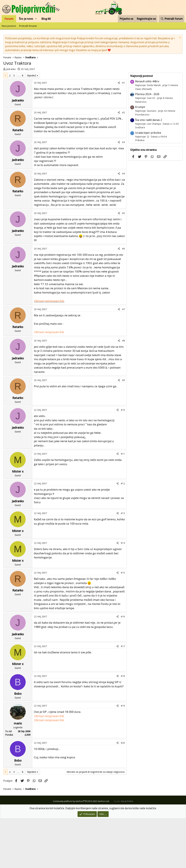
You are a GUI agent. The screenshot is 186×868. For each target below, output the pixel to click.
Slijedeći (32, 125)
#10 (123, 459)
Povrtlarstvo (142, 164)
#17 (123, 695)
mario (18, 773)
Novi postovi (9, 26)
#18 (123, 725)
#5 (124, 262)
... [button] (18, 125)
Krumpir (140, 156)
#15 (123, 622)
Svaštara (140, 177)
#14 (123, 592)
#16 (123, 666)
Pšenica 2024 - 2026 (147, 143)
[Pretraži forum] (172, 19)
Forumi (9, 19)
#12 (123, 533)
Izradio (124, 851)
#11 (123, 503)
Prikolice (140, 189)
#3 (124, 191)
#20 (123, 792)
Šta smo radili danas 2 (149, 169)
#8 (124, 390)
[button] (36, 19)
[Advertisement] (93, 96)
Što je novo (26, 19)
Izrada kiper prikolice (148, 182)
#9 (124, 429)
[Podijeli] (119, 132)
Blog (46, 19)
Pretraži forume (28, 26)
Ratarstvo (141, 151)
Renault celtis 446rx (147, 131)
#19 (123, 755)
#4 (124, 223)
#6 (124, 298)
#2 (124, 162)
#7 (124, 358)
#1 (124, 132)
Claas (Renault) (144, 138)
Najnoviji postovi (141, 125)
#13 (123, 562)
